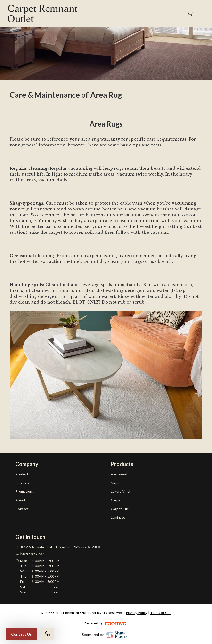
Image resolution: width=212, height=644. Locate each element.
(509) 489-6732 (32, 554)
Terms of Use (161, 613)
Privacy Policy (137, 613)
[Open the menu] (203, 14)
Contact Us (22, 634)
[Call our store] (48, 634)
